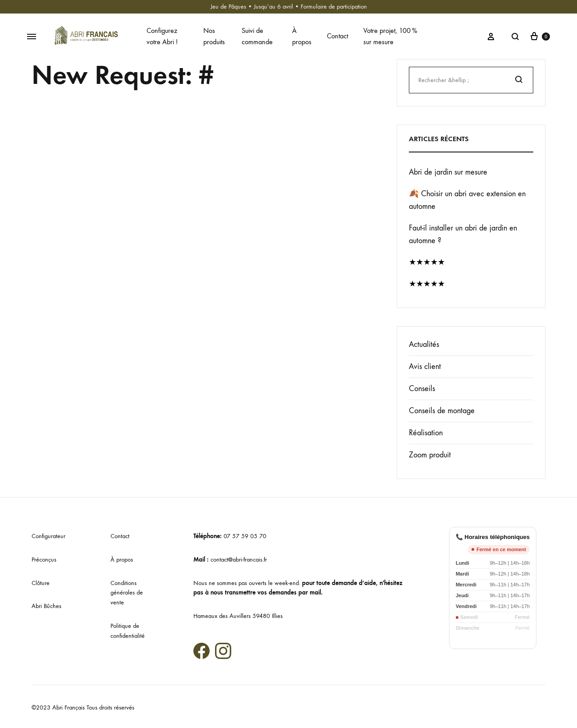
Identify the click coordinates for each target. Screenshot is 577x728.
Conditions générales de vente (127, 593)
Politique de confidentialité (128, 631)
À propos (302, 36)
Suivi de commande (257, 36)
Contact (337, 36)
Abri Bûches (46, 606)
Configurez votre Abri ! (162, 36)
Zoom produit (430, 455)
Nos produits (214, 36)
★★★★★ (427, 262)
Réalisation (426, 433)
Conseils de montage (442, 411)
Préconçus (44, 560)
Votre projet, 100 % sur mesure (390, 36)
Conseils (422, 389)
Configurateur (48, 536)
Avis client (425, 366)
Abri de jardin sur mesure (448, 172)
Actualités (424, 344)
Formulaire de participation (334, 7)
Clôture (41, 583)
